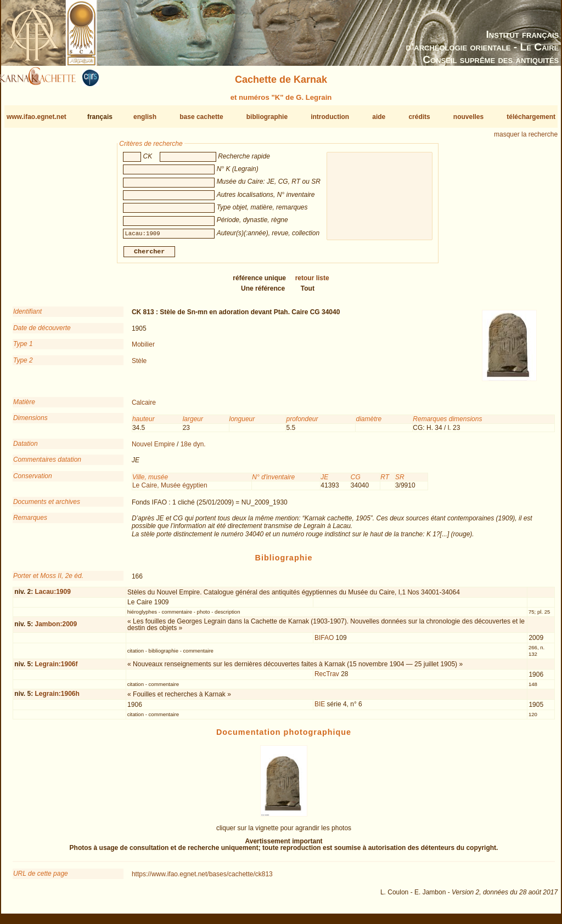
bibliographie (267, 117)
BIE (320, 708)
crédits (419, 117)
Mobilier (143, 349)
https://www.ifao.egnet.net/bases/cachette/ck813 (202, 878)
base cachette (201, 117)
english (145, 117)
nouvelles (468, 117)
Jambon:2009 (56, 628)
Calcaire (144, 407)
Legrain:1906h (57, 698)
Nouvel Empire (153, 449)
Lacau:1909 (52, 596)
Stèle (139, 365)
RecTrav (327, 678)
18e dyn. (193, 449)
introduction (330, 117)
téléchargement (531, 117)
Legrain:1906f (56, 668)
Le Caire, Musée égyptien (170, 490)
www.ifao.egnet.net (36, 117)
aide (379, 117)
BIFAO (324, 642)
